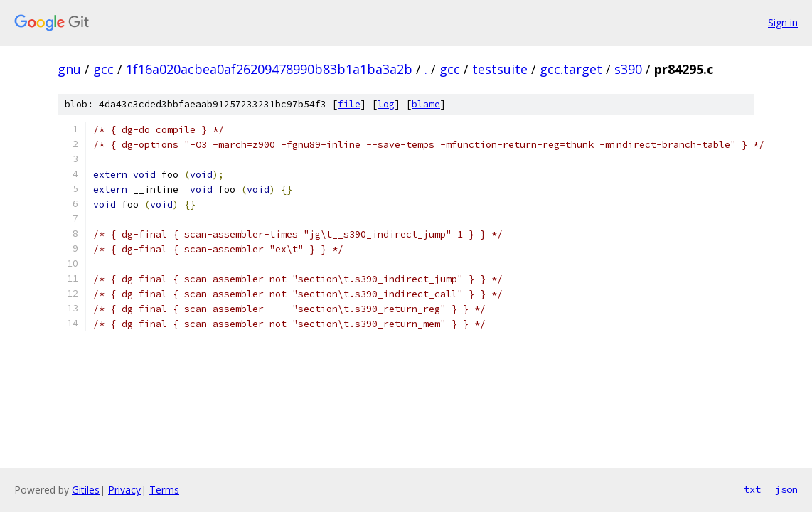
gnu (69, 69)
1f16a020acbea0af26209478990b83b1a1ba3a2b (269, 69)
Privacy (124, 490)
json (786, 489)
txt (752, 489)
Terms (164, 490)
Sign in (783, 22)
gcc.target (571, 69)
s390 (628, 69)
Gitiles (86, 490)
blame (426, 104)
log (386, 104)
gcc (103, 69)
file (349, 104)
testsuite (500, 69)
